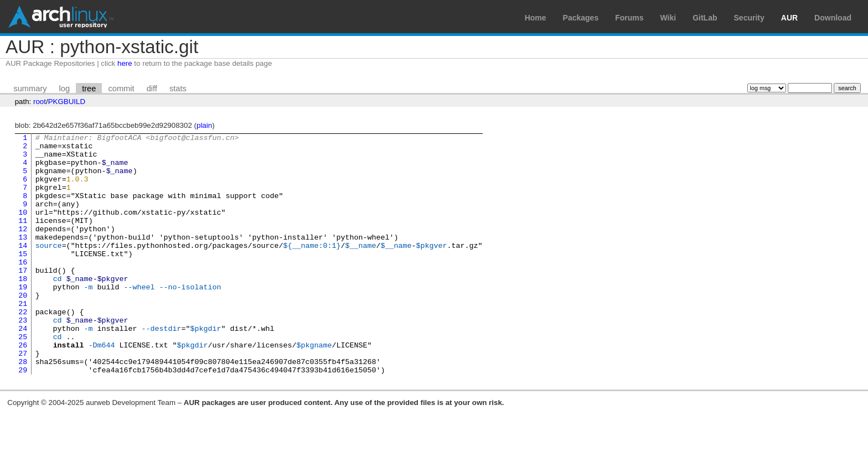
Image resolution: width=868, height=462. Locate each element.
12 (23, 248)
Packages (581, 18)
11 (23, 238)
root (40, 102)
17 (23, 298)
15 (23, 278)
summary (30, 89)
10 (23, 229)
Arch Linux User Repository (61, 17)
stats (178, 89)
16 (23, 288)
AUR (789, 18)
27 (23, 398)
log (65, 89)
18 (23, 308)
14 (23, 268)
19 (23, 318)
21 (23, 338)
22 (23, 348)
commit (121, 89)
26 (23, 388)
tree (89, 89)
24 (23, 368)
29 (23, 418)
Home (536, 18)
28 (23, 408)
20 (23, 328)
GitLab (705, 18)
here (125, 63)
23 (23, 358)
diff (152, 89)
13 (23, 258)
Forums (629, 18)
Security (749, 18)
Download (833, 18)
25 (23, 378)
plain (204, 125)
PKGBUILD (67, 102)
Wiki (668, 18)
